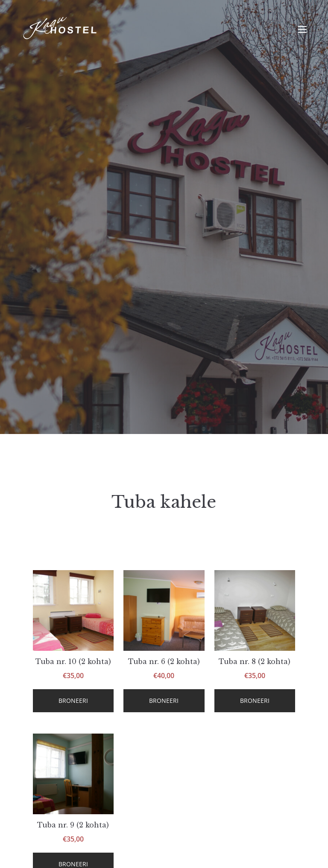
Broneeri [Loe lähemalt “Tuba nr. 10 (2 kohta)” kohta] (73, 701)
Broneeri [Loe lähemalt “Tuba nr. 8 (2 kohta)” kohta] (255, 701)
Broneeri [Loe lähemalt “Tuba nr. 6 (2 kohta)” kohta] (164, 701)
